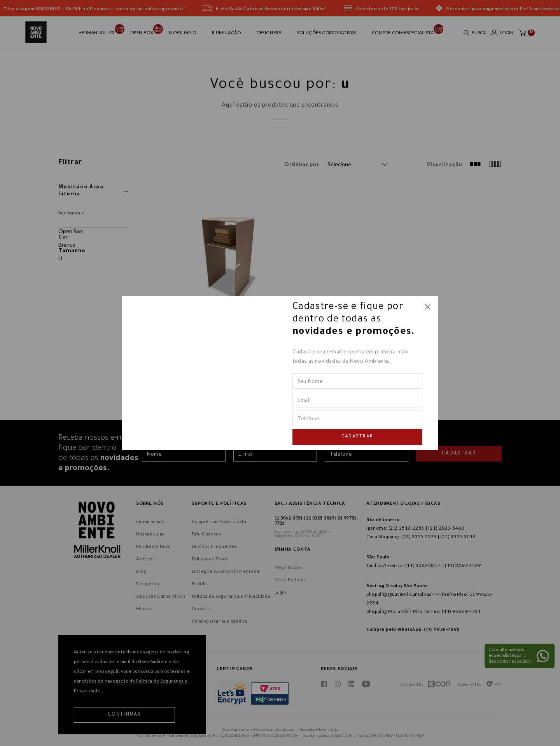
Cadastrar (357, 437)
